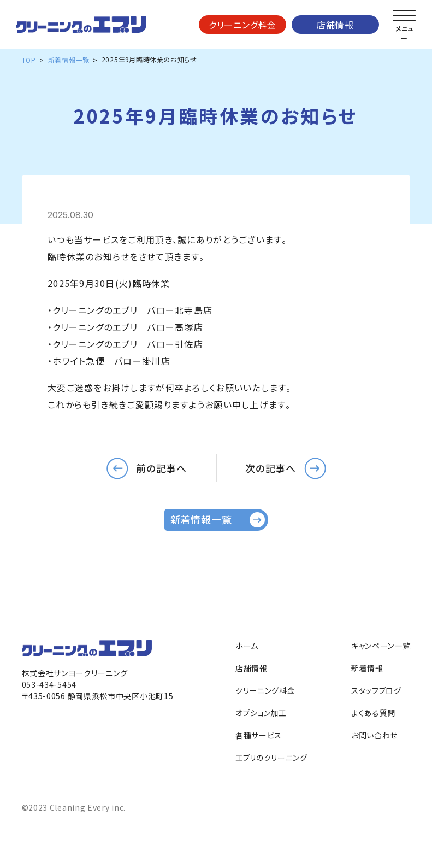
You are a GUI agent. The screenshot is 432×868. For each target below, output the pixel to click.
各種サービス (259, 735)
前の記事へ (162, 467)
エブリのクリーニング (271, 758)
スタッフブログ (376, 690)
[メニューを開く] (404, 16)
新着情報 (367, 668)
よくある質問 (373, 713)
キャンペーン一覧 (381, 646)
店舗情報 (335, 25)
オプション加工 (261, 713)
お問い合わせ (374, 735)
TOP (29, 60)
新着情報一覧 (69, 60)
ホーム (247, 646)
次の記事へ (271, 467)
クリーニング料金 (242, 25)
